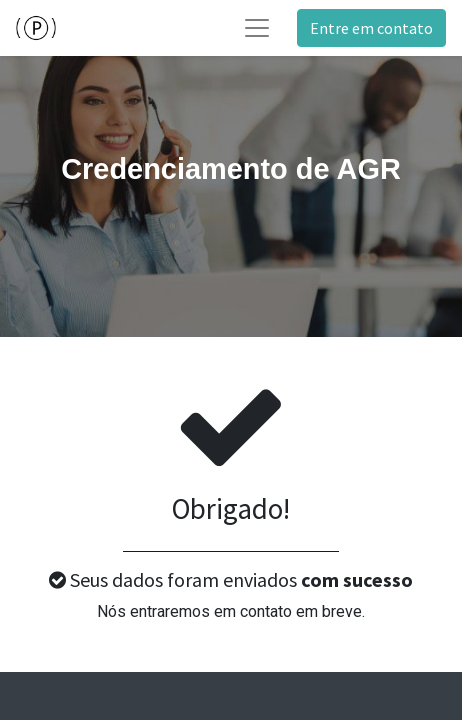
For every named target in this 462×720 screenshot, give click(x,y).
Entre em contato (371, 28)
